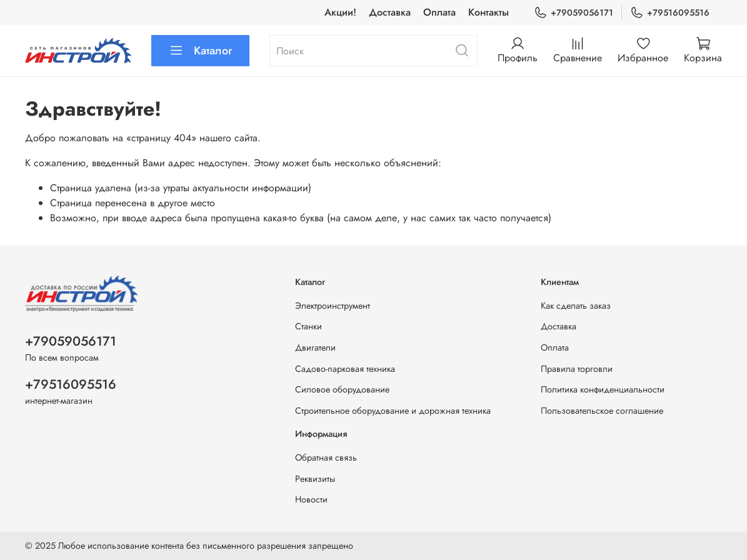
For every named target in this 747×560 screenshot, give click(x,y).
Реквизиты (315, 479)
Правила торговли (577, 369)
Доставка (390, 12)
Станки (308, 326)
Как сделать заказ (576, 306)
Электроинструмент (333, 306)
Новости (311, 499)
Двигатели (315, 347)
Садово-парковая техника (345, 369)
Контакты (489, 12)
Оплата (439, 12)
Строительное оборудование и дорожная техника (393, 411)
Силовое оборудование (342, 389)
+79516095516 (670, 13)
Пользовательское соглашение (602, 411)
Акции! (340, 12)
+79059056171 (574, 13)
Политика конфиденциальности (603, 389)
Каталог (200, 51)
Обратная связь (326, 457)
